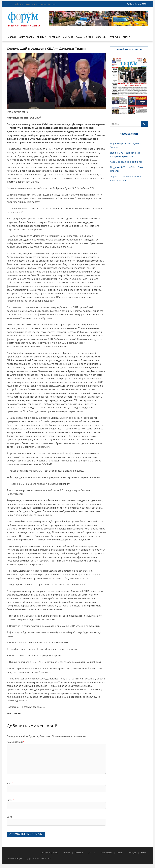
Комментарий (16, 742)
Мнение (41, 37)
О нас (10, 4)
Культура (114, 37)
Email (11, 800)
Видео (127, 37)
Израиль (101, 37)
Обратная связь (23, 4)
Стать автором (39, 4)
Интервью (54, 37)
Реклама (52, 4)
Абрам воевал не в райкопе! (126, 162)
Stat (50, 859)
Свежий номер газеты (21, 37)
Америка (68, 37)
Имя (10, 783)
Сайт (10, 817)
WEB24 (43, 859)
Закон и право (85, 37)
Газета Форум (14, 858)
